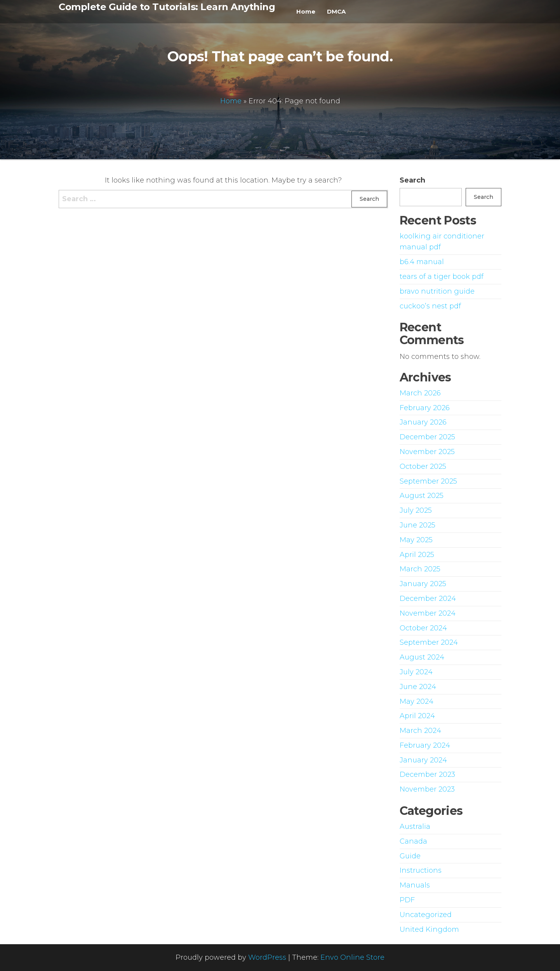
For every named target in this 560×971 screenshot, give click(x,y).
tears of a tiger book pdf (442, 277)
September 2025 (428, 481)
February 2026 (425, 408)
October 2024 (423, 628)
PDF (407, 900)
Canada (413, 841)
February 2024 (425, 745)
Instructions (421, 870)
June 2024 (418, 687)
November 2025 (427, 452)
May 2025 (416, 540)
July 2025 (416, 510)
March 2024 (420, 731)
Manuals (415, 885)
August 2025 (422, 496)
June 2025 (417, 525)
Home (306, 11)
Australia (415, 827)
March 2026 (420, 393)
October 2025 (423, 466)
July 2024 (416, 672)
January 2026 (423, 422)
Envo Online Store (352, 957)
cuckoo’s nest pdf (430, 306)
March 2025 (420, 569)
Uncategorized (426, 915)
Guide (410, 856)
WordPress (267, 957)
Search (412, 180)
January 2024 (423, 760)
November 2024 (428, 613)
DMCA (336, 11)
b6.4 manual (422, 262)
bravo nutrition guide (437, 291)
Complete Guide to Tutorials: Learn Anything (167, 7)
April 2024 (417, 716)
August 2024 (422, 657)
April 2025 (417, 555)
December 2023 (427, 774)
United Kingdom (429, 929)
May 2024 (417, 701)
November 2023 (427, 789)
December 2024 (428, 599)
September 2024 (429, 642)
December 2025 (427, 437)
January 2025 (423, 584)
